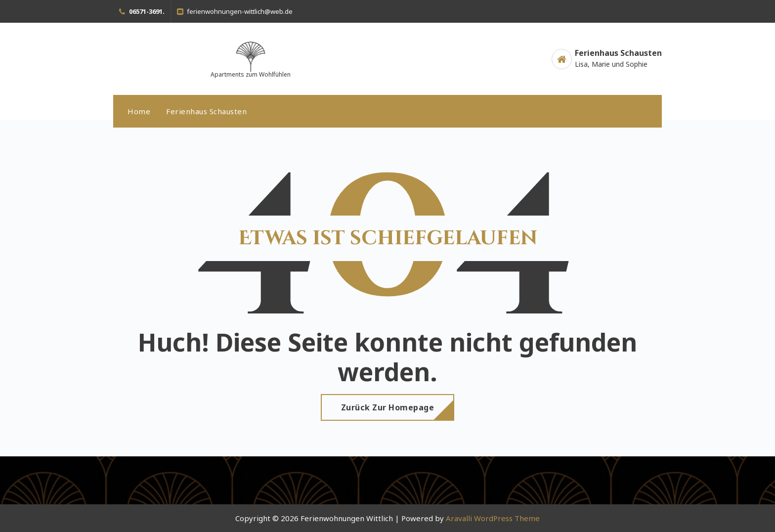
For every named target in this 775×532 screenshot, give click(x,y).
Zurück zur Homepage (388, 407)
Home (139, 111)
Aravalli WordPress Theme (493, 518)
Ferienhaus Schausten (206, 111)
